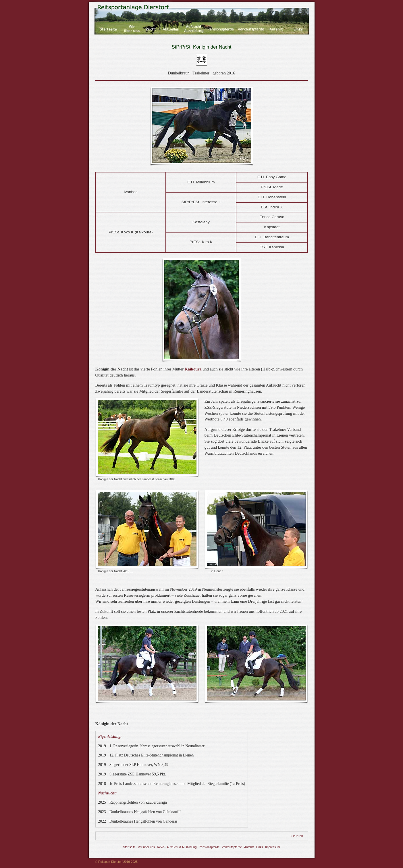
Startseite (129, 847)
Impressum (272, 847)
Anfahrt (249, 847)
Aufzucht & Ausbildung (182, 847)
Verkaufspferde (232, 847)
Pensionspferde (209, 847)
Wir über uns (146, 847)
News (161, 847)
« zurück (297, 836)
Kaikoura (193, 369)
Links (259, 847)
